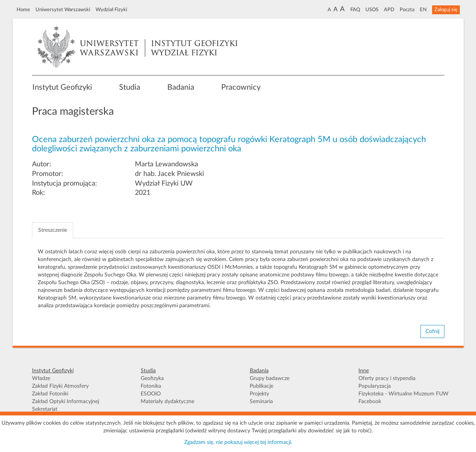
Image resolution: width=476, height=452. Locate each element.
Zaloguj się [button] (446, 10)
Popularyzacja (375, 386)
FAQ (355, 10)
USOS (372, 10)
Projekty (259, 394)
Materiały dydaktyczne (167, 402)
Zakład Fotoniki (50, 394)
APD (389, 10)
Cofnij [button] (432, 331)
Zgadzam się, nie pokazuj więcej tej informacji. (238, 442)
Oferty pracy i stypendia (387, 378)
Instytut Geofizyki (62, 87)
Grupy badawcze (270, 378)
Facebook (370, 402)
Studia (130, 87)
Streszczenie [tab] (53, 230)
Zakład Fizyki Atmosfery (60, 386)
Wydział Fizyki (111, 10)
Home (23, 10)
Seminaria (261, 402)
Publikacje (262, 386)
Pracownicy (241, 87)
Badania (181, 87)
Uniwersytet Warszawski (63, 10)
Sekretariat (45, 409)
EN (423, 10)
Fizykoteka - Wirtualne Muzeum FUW (404, 394)
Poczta (407, 10)
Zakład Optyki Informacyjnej (66, 402)
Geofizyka (152, 378)
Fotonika (151, 386)
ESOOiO (151, 394)
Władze (41, 378)
